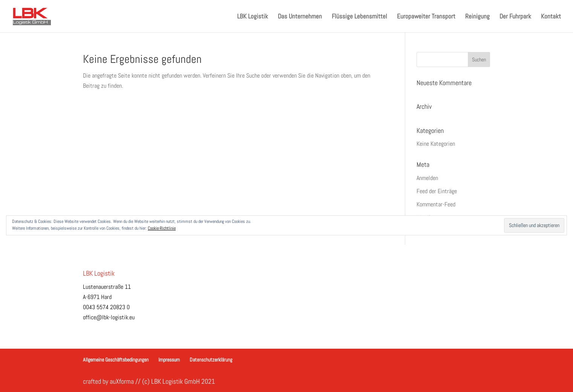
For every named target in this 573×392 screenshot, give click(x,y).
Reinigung (477, 17)
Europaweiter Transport (426, 17)
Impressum (169, 360)
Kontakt (551, 17)
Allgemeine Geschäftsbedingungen (116, 360)
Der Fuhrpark (515, 17)
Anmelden (427, 178)
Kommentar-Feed (436, 204)
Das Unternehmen (300, 17)
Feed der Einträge (437, 191)
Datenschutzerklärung (211, 360)
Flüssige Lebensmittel (359, 17)
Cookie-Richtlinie (162, 228)
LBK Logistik (253, 17)
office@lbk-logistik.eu (109, 317)
